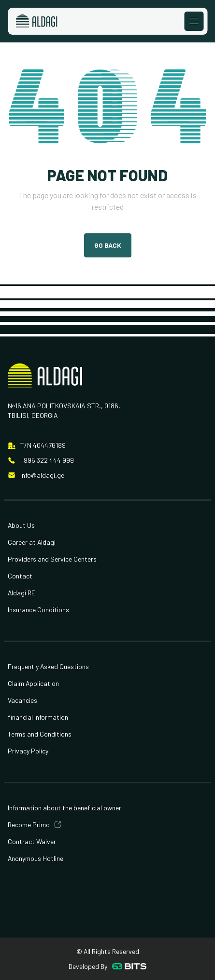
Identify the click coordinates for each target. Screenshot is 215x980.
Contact (20, 576)
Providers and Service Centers (52, 559)
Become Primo (29, 825)
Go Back (108, 245)
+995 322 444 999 (47, 460)
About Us (21, 525)
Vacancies (22, 700)
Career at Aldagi (32, 542)
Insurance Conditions (38, 610)
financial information (38, 717)
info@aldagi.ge (42, 475)
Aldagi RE (21, 593)
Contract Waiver (32, 841)
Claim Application (33, 683)
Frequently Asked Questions (48, 666)
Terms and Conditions (40, 734)
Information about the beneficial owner (64, 808)
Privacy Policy (28, 751)
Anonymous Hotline (36, 858)
